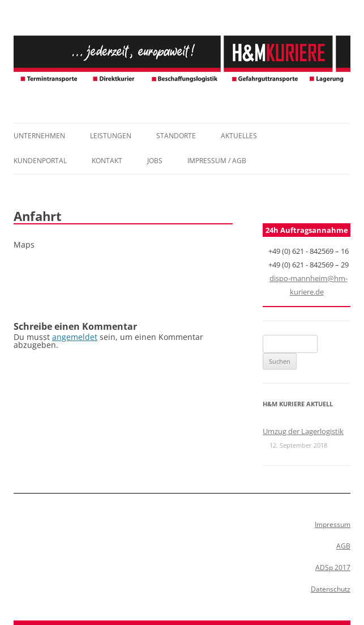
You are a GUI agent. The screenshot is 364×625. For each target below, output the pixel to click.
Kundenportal (40, 161)
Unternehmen (39, 136)
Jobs (155, 161)
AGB (343, 546)
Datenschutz (331, 589)
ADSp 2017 (333, 567)
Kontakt (107, 161)
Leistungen (111, 136)
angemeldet (75, 337)
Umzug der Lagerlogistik (303, 431)
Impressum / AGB (217, 161)
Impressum (333, 524)
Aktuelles (239, 136)
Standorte (176, 136)
